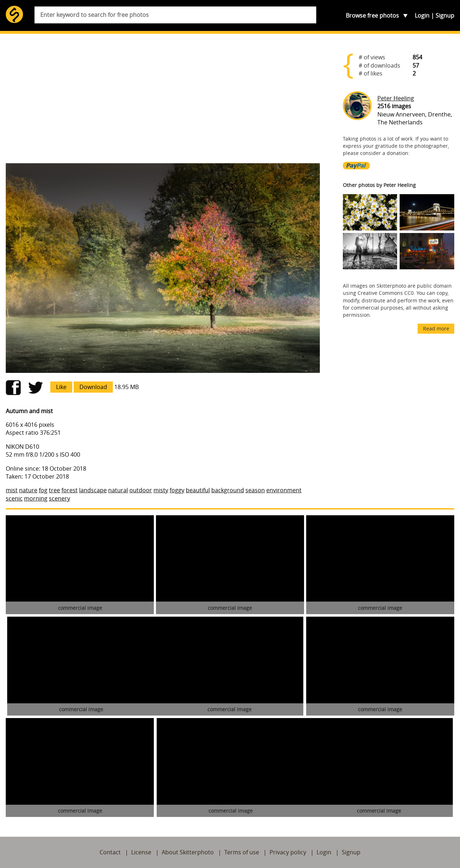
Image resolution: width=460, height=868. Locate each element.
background (228, 490)
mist (12, 490)
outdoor (141, 490)
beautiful (198, 490)
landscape (93, 490)
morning (36, 498)
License (141, 852)
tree (54, 490)
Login (422, 15)
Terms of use (242, 852)
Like (61, 387)
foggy (177, 490)
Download (93, 387)
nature (28, 490)
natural (118, 490)
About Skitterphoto (188, 852)
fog (43, 490)
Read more (436, 328)
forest (70, 490)
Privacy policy (288, 852)
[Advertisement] (163, 101)
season (255, 490)
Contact (110, 852)
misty (161, 490)
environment (284, 490)
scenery (59, 498)
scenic (14, 498)
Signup (445, 15)
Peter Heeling (396, 98)
